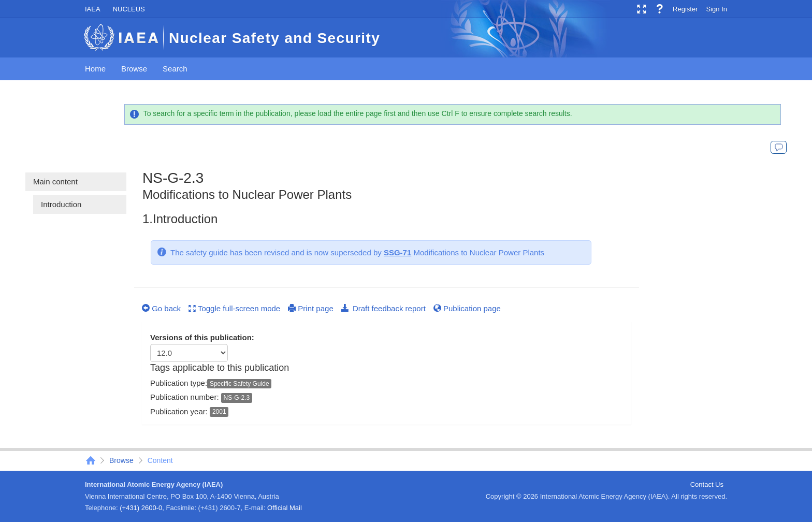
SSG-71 (397, 252)
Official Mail (285, 508)
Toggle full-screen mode (234, 308)
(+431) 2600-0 (141, 508)
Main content (55, 182)
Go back (161, 308)
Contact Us (707, 484)
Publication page (467, 308)
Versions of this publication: (202, 337)
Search (175, 69)
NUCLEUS (129, 9)
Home (95, 69)
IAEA (93, 9)
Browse (134, 69)
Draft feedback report (383, 308)
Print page (311, 308)
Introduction (61, 204)
